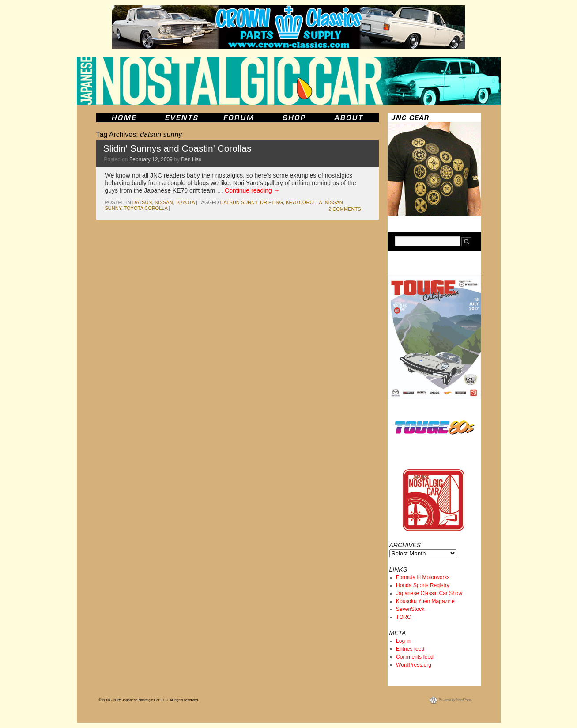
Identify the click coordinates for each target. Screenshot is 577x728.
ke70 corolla (304, 202)
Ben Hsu (191, 159)
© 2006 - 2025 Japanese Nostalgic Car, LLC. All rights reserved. (149, 700)
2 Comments (345, 209)
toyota (185, 202)
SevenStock (410, 609)
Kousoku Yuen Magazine (425, 601)
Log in (403, 641)
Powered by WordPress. (456, 700)
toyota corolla (146, 208)
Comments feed (415, 657)
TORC (404, 617)
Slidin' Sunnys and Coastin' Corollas (177, 148)
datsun (142, 202)
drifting (272, 202)
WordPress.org (414, 665)
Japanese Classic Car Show (429, 593)
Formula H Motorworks (423, 577)
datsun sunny (239, 202)
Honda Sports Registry (423, 585)
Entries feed (410, 649)
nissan (164, 202)
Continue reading (252, 190)
